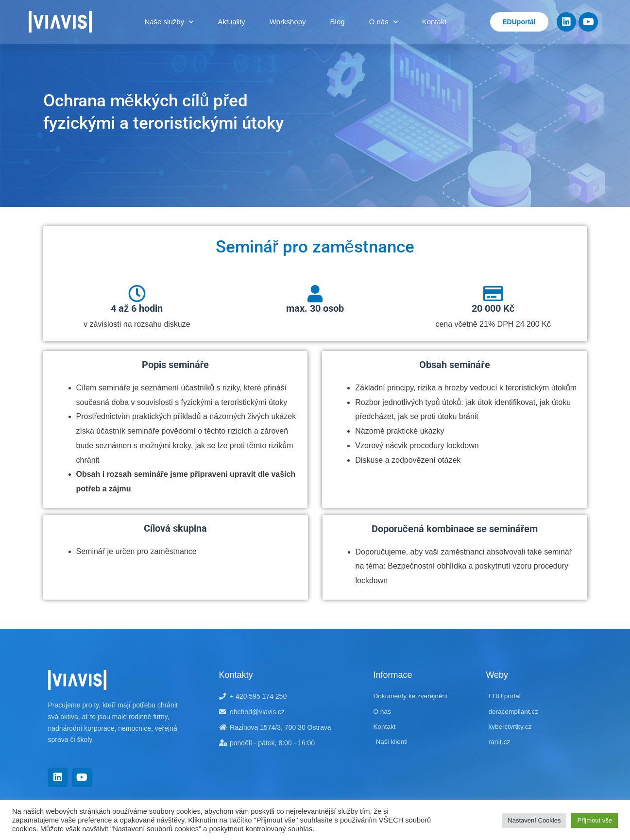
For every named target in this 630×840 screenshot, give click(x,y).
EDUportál (519, 22)
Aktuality (231, 22)
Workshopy (288, 22)
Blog (338, 22)
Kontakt (434, 22)
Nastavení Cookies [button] (534, 820)
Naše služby (169, 22)
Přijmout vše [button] (595, 820)
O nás (383, 22)
